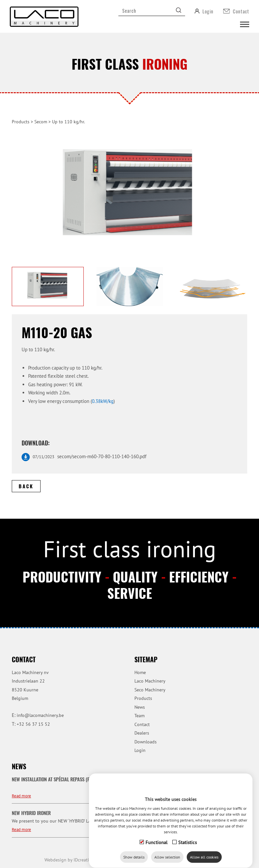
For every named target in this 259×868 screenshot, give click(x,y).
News (140, 707)
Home (140, 672)
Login (140, 750)
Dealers (142, 733)
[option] (129, 197)
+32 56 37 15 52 (33, 724)
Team (139, 716)
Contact (142, 724)
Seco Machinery (150, 690)
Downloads (146, 742)
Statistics (188, 836)
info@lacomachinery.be (40, 715)
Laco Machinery (150, 681)
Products (21, 122)
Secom (41, 122)
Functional (156, 836)
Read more (21, 796)
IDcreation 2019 (75, 860)
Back (26, 486)
